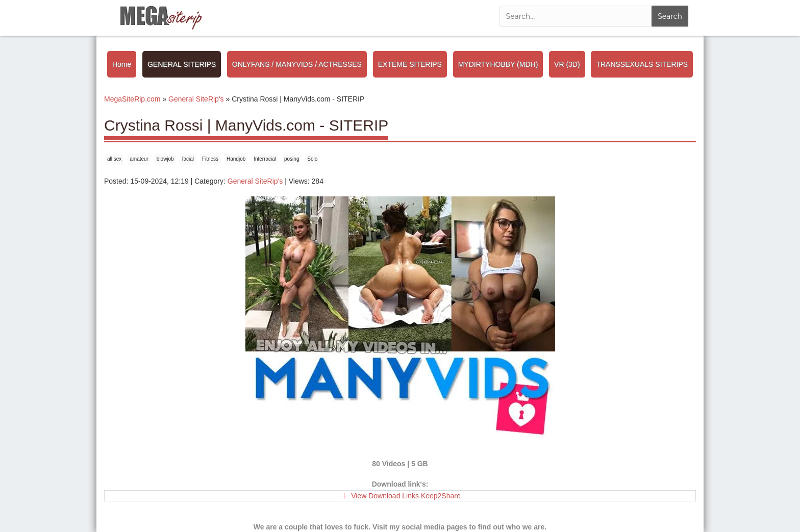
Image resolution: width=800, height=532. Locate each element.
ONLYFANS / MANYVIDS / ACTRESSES (297, 64)
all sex (114, 159)
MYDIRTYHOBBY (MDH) (498, 64)
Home (122, 64)
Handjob (236, 159)
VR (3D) (567, 64)
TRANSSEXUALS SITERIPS (642, 64)
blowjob (165, 159)
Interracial (265, 159)
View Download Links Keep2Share (406, 496)
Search (670, 16)
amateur (139, 159)
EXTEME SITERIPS (410, 64)
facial (188, 159)
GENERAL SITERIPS (182, 64)
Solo (312, 159)
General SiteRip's (255, 181)
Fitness (210, 159)
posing (292, 159)
